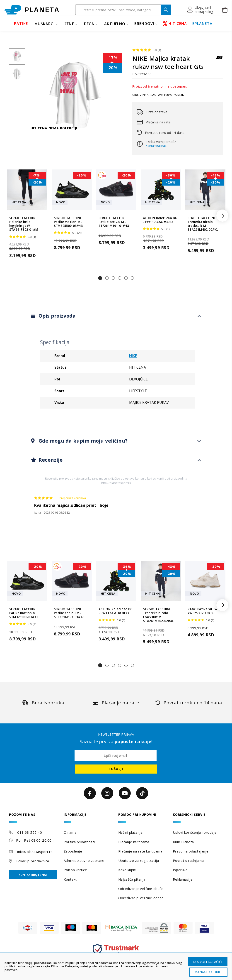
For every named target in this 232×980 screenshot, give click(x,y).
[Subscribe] (116, 769)
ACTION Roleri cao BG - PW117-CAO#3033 (160, 220)
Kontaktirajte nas (33, 875)
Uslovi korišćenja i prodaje (195, 832)
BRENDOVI (144, 24)
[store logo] (32, 10)
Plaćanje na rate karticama (140, 851)
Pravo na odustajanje (191, 851)
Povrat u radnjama (188, 860)
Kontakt (70, 879)
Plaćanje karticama (134, 842)
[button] (200, 10)
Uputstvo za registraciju (139, 860)
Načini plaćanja (130, 832)
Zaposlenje (73, 851)
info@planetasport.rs (35, 852)
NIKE (133, 356)
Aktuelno (115, 24)
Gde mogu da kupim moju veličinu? (82, 441)
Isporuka (180, 870)
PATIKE (21, 24)
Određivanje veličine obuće (141, 889)
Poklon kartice (75, 870)
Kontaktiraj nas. (156, 146)
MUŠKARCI (45, 24)
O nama (70, 832)
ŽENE (69, 24)
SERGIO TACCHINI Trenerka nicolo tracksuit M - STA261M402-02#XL (203, 224)
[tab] (116, 316)
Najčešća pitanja (132, 879)
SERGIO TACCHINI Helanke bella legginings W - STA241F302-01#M (24, 224)
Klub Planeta (183, 842)
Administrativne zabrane (84, 860)
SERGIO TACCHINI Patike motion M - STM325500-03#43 (68, 222)
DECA (89, 24)
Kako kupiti (127, 870)
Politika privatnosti (79, 842)
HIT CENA (175, 24)
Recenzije (50, 460)
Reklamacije (183, 879)
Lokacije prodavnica (33, 861)
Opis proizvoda (56, 316)
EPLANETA (202, 24)
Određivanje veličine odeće (141, 898)
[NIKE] (220, 60)
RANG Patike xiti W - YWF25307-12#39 (204, 611)
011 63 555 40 (30, 832)
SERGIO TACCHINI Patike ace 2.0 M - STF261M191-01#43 (114, 222)
